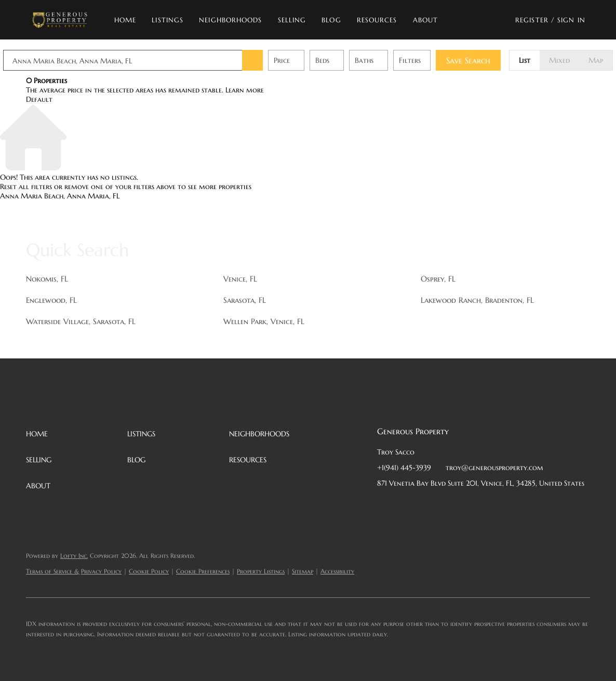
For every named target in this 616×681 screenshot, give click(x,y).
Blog (331, 20)
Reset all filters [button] (26, 186)
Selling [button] (292, 20)
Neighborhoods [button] (230, 20)
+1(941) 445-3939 (404, 468)
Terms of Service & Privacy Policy (74, 571)
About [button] (426, 20)
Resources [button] (377, 20)
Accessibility (337, 571)
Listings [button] (168, 20)
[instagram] (468, 506)
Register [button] (532, 20)
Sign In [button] (571, 20)
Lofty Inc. (74, 556)
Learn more (245, 90)
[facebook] (385, 506)
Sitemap (303, 571)
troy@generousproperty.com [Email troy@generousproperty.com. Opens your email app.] (494, 468)
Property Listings (261, 571)
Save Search (491, 60)
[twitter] (426, 506)
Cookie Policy (149, 571)
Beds (345, 60)
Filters (433, 60)
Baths (387, 60)
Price (305, 60)
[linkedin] (406, 506)
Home (125, 20)
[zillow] (447, 506)
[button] (59, 20)
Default (39, 99)
